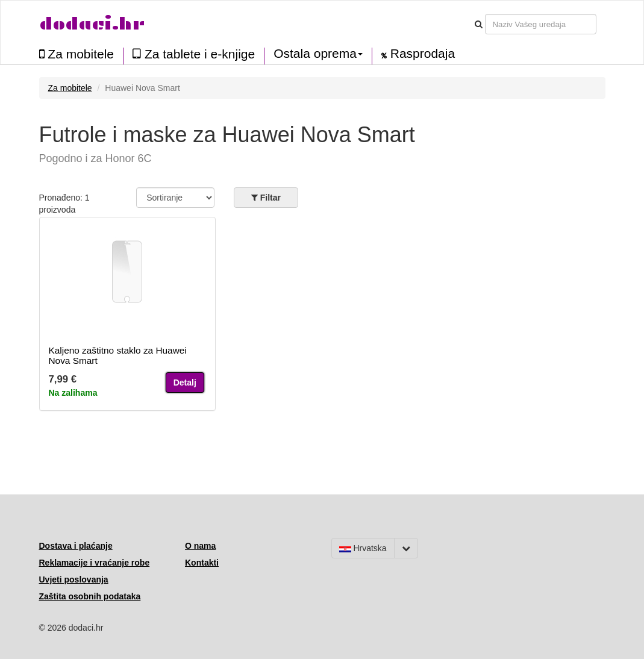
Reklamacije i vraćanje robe (95, 563)
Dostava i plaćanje (76, 546)
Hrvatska (363, 548)
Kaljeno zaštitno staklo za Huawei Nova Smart (118, 355)
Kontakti (202, 563)
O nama (200, 546)
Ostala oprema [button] (318, 54)
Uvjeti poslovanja (74, 579)
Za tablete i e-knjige (194, 54)
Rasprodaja (418, 54)
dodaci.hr (92, 24)
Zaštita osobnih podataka (90, 596)
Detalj (185, 383)
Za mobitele (77, 54)
